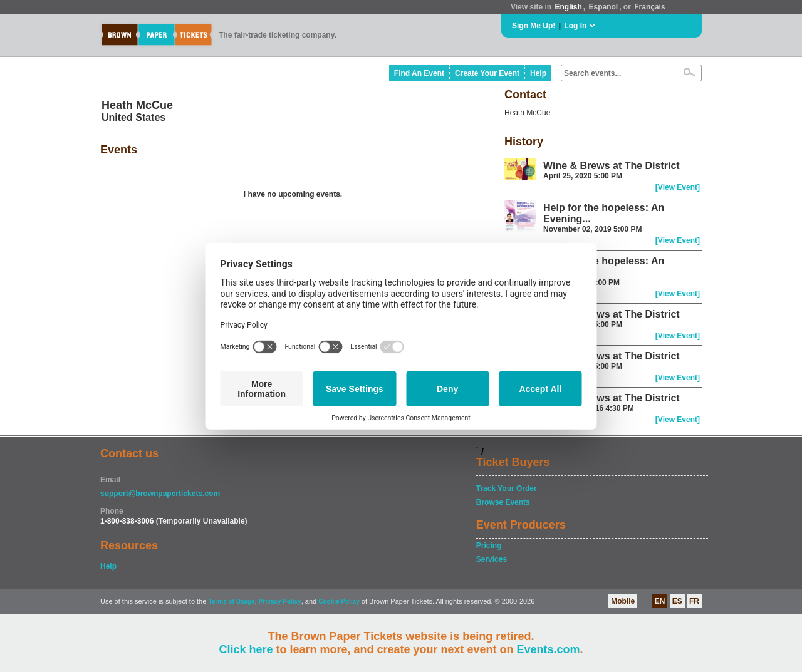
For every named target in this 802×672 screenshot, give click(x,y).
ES (677, 601)
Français (649, 7)
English (568, 7)
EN (660, 601)
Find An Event (419, 73)
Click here (246, 649)
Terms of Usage (231, 602)
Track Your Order (507, 488)
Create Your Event (487, 73)
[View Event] (678, 187)
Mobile (623, 601)
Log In (575, 26)
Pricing (489, 545)
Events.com (549, 649)
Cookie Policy (339, 602)
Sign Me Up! (534, 26)
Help (538, 73)
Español (604, 7)
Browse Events (503, 502)
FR (694, 601)
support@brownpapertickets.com (160, 494)
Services (492, 559)
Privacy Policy (280, 602)
